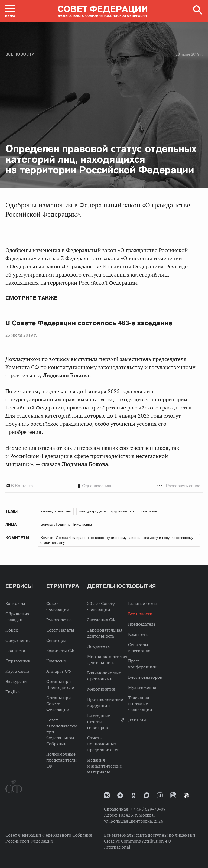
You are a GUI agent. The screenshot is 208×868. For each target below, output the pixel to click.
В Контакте (22, 486)
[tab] (104, 486)
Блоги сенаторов (145, 677)
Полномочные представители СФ (61, 760)
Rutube (173, 795)
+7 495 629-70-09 (148, 809)
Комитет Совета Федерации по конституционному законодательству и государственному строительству (117, 540)
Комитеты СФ (60, 651)
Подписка (15, 651)
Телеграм (160, 795)
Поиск (12, 630)
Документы (99, 646)
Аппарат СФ (59, 671)
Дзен (120, 795)
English (13, 692)
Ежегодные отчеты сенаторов (99, 721)
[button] (10, 11)
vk (107, 795)
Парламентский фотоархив (186, 795)
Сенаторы (56, 640)
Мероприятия (101, 689)
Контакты (15, 603)
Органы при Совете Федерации (59, 704)
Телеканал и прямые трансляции (140, 704)
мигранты (149, 511)
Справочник (18, 661)
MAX (147, 795)
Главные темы (142, 603)
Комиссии (56, 661)
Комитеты (138, 634)
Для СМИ (137, 720)
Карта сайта (17, 671)
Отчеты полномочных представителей (103, 744)
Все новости (20, 54)
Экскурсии (16, 681)
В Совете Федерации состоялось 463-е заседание (89, 323)
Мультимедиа (142, 687)
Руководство (59, 620)
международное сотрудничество (106, 511)
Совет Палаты (60, 630)
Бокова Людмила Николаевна (66, 524)
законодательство (56, 511)
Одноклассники (97, 486)
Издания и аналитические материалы (105, 766)
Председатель (142, 624)
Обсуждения (18, 640)
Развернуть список (184, 486)
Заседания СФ (101, 620)
